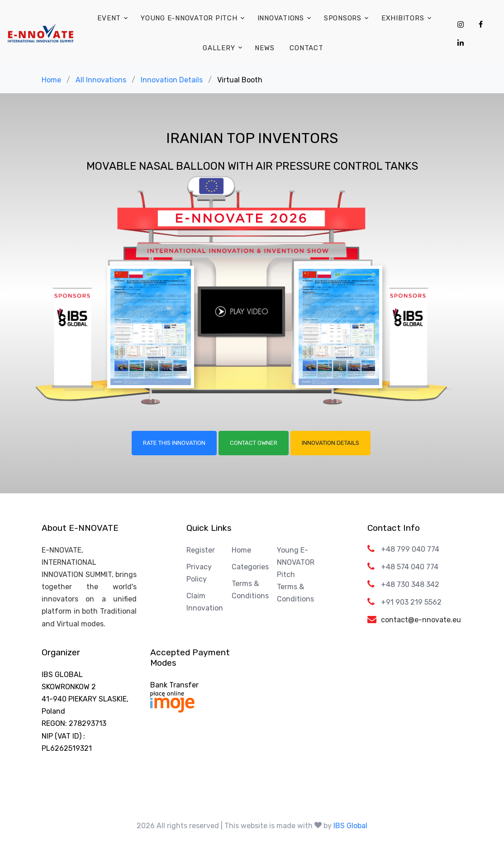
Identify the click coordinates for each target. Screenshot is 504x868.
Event (109, 18)
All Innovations (101, 80)
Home (51, 80)
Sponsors (343, 18)
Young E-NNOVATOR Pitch (189, 18)
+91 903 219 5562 (411, 602)
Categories (250, 567)
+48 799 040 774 (410, 549)
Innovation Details (172, 80)
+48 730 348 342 (410, 584)
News (264, 48)
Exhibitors (403, 18)
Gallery (219, 48)
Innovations (281, 18)
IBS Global (350, 826)
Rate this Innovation (174, 443)
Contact (306, 48)
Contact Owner (254, 443)
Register (201, 550)
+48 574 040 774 (410, 567)
